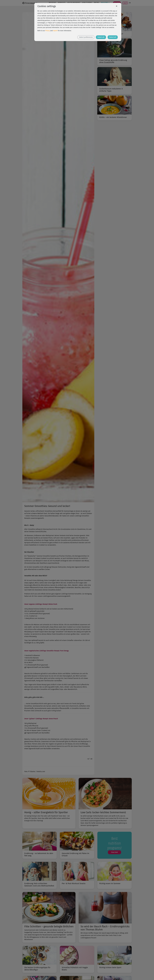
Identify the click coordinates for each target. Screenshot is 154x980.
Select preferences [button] (86, 37)
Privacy (48, 31)
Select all (113, 37)
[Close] (117, 6)
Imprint (55, 31)
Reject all (101, 37)
